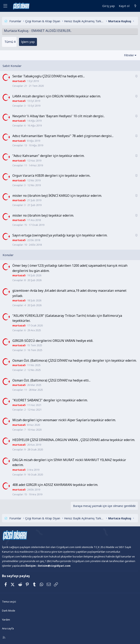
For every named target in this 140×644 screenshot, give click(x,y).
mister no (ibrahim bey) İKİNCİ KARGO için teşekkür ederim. (57, 195)
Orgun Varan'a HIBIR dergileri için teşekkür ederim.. (52, 176)
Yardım (6, 620)
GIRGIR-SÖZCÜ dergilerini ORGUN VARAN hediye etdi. (53, 340)
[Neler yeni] (135, 6)
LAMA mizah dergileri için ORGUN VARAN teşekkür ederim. (57, 96)
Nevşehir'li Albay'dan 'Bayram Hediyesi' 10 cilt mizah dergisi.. (59, 116)
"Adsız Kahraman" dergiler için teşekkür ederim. (48, 156)
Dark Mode (9, 611)
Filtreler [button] (129, 55)
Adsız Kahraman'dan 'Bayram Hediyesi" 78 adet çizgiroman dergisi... (63, 136)
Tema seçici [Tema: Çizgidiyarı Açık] (9, 602)
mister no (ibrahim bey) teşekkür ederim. (43, 215)
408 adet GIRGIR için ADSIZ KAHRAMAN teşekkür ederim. (55, 485)
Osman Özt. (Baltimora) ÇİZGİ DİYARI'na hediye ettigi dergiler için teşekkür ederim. (74, 360)
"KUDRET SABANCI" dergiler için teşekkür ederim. (50, 400)
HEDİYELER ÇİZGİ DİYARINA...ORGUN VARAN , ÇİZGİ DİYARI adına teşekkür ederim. (74, 440)
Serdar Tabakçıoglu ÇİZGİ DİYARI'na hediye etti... (49, 76)
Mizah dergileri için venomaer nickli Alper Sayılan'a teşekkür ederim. (64, 420)
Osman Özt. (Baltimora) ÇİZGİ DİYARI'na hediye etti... (51, 380)
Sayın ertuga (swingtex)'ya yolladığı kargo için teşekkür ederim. (60, 235)
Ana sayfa (8, 628)
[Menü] (5, 6)
